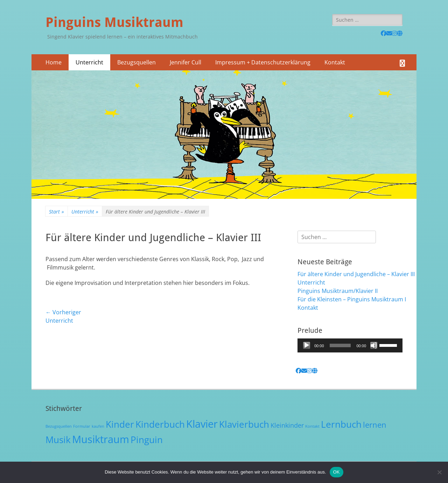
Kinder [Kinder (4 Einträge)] (120, 424)
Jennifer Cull (185, 62)
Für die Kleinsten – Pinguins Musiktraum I (352, 299)
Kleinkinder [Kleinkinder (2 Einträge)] (287, 425)
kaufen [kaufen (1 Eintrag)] (98, 426)
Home (54, 62)
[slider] (340, 345)
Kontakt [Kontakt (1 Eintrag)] (312, 426)
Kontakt (335, 62)
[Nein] (439, 472)
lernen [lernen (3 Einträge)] (375, 425)
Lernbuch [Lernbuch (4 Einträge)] (341, 424)
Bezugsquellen (136, 62)
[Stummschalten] (374, 345)
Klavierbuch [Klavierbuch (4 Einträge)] (244, 424)
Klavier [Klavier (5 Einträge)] (202, 424)
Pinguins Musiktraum (114, 22)
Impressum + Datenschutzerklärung (263, 62)
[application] (350, 345)
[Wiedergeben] (307, 345)
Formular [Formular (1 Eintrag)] (82, 426)
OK (337, 472)
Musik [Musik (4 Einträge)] (58, 440)
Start (57, 212)
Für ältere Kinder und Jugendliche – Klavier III (356, 274)
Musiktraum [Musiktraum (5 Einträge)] (101, 439)
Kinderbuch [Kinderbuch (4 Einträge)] (160, 424)
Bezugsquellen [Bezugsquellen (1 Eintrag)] (59, 426)
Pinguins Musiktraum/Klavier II (338, 291)
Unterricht (89, 62)
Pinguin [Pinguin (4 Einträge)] (147, 440)
